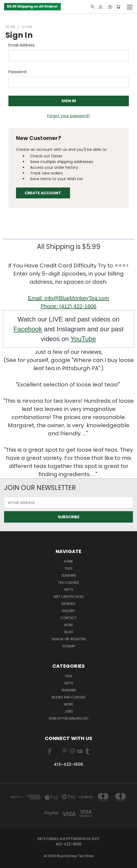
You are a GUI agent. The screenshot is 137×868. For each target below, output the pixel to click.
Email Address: (22, 45)
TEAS (68, 676)
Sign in (58, 639)
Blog (69, 632)
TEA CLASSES (68, 583)
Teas (68, 568)
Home (68, 561)
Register (78, 639)
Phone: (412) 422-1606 (69, 306)
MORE (68, 625)
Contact (68, 618)
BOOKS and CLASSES (69, 697)
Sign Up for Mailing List (69, 718)
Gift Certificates (68, 597)
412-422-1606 (68, 764)
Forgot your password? (69, 116)
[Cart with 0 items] (118, 7)
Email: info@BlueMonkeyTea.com (68, 298)
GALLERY (68, 611)
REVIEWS (68, 604)
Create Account (43, 193)
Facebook (28, 329)
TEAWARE (68, 575)
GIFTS (69, 590)
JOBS (69, 711)
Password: (18, 72)
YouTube (83, 339)
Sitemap (69, 646)
